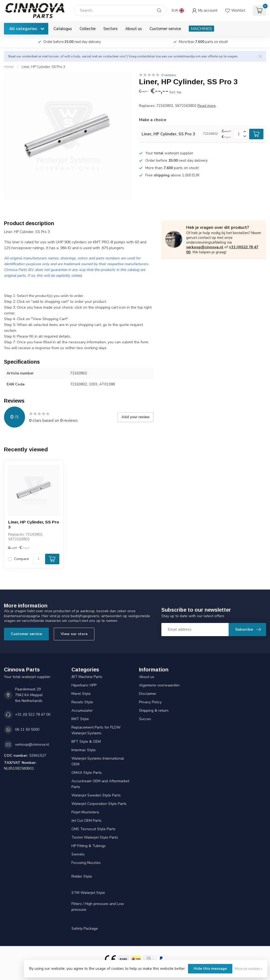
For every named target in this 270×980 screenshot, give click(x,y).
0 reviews (169, 75)
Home (9, 67)
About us (134, 29)
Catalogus (63, 29)
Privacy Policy (150, 702)
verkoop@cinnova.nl (205, 247)
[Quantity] (38, 559)
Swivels (78, 854)
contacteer (111, 56)
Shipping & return (154, 711)
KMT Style (80, 719)
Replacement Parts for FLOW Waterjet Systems (96, 730)
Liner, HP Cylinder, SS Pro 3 (43, 67)
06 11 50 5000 (27, 729)
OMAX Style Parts (87, 773)
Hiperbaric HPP (84, 685)
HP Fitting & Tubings (89, 846)
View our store (74, 634)
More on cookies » (248, 969)
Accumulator (82, 711)
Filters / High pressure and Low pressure (98, 907)
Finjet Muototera (85, 812)
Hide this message (210, 969)
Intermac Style (84, 750)
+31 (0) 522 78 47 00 (33, 714)
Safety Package (85, 929)
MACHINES (201, 29)
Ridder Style (82, 876)
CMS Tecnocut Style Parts (93, 829)
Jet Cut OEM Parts (86, 821)
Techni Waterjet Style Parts (95, 837)
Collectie (88, 29)
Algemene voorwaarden (159, 685)
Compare (21, 559)
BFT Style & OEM (86, 742)
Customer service (165, 29)
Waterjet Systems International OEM (98, 761)
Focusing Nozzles (86, 863)
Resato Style (82, 702)
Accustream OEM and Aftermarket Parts (100, 784)
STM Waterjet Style (88, 893)
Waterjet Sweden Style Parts (96, 795)
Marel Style (81, 694)
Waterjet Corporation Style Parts (99, 804)
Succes (145, 719)
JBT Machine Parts (87, 677)
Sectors (110, 29)
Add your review (136, 417)
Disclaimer (148, 694)
